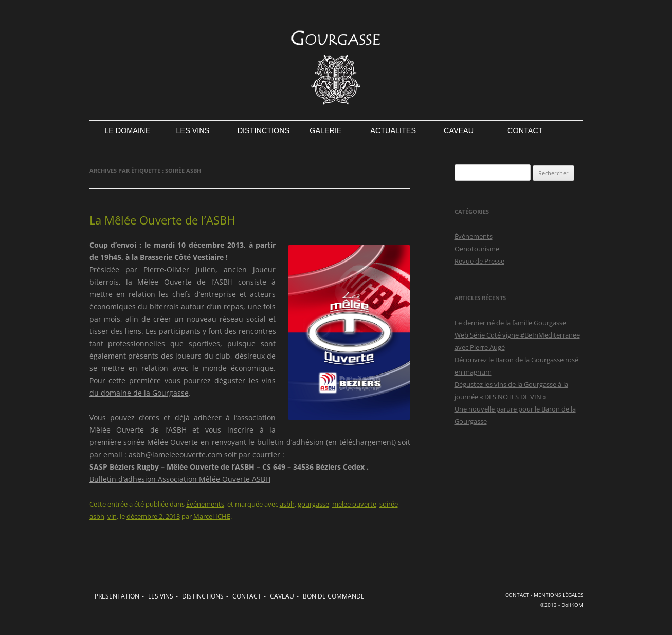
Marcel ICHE (212, 516)
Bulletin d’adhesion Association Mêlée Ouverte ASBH (180, 479)
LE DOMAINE (126, 130)
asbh (287, 504)
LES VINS (193, 130)
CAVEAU (459, 130)
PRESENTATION (117, 596)
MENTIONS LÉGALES (558, 595)
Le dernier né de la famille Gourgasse (510, 323)
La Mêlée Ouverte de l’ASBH (162, 220)
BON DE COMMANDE (334, 596)
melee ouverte (354, 504)
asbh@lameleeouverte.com (175, 454)
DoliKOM (572, 605)
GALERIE (325, 130)
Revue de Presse (479, 261)
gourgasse (313, 504)
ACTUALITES (392, 130)
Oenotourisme (477, 249)
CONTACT (525, 130)
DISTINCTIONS (259, 130)
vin (112, 516)
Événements (205, 504)
